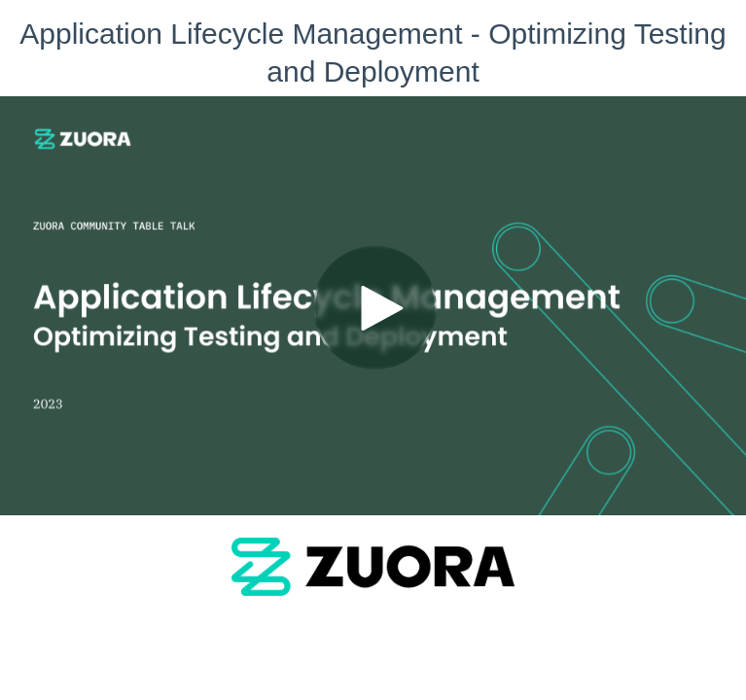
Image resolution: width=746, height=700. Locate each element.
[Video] (373, 306)
